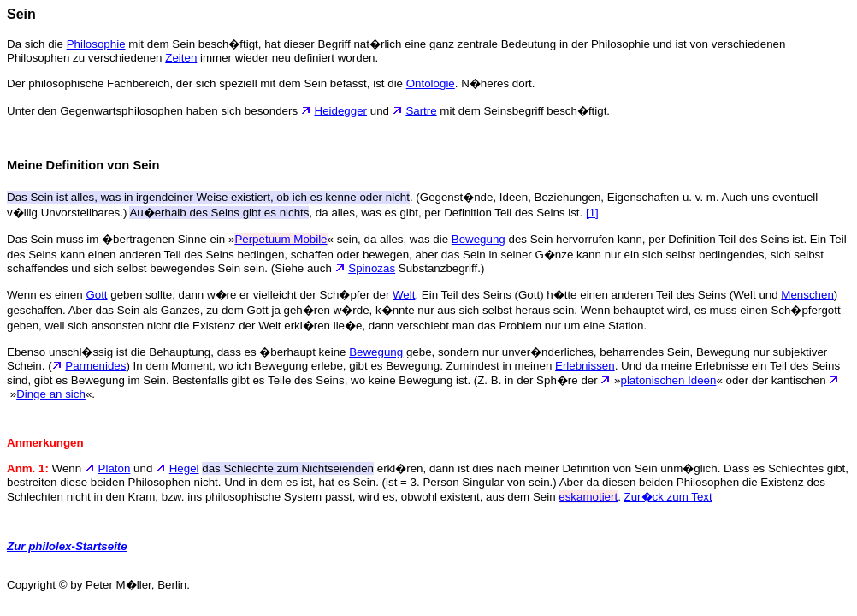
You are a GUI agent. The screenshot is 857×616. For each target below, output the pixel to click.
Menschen (807, 295)
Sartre (421, 111)
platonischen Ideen (668, 380)
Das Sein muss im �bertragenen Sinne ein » (121, 239)
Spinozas (372, 268)
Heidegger (341, 111)
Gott (96, 295)
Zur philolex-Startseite (67, 546)
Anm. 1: (28, 468)
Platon (115, 468)
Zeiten (181, 58)
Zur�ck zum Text (668, 497)
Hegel (184, 468)
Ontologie (431, 83)
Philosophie (96, 44)
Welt (404, 295)
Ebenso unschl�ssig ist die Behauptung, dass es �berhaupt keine (178, 352)
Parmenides (95, 366)
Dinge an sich (51, 394)
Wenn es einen (46, 295)
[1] (592, 213)
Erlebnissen (585, 366)
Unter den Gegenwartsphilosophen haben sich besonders (161, 111)
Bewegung (479, 239)
